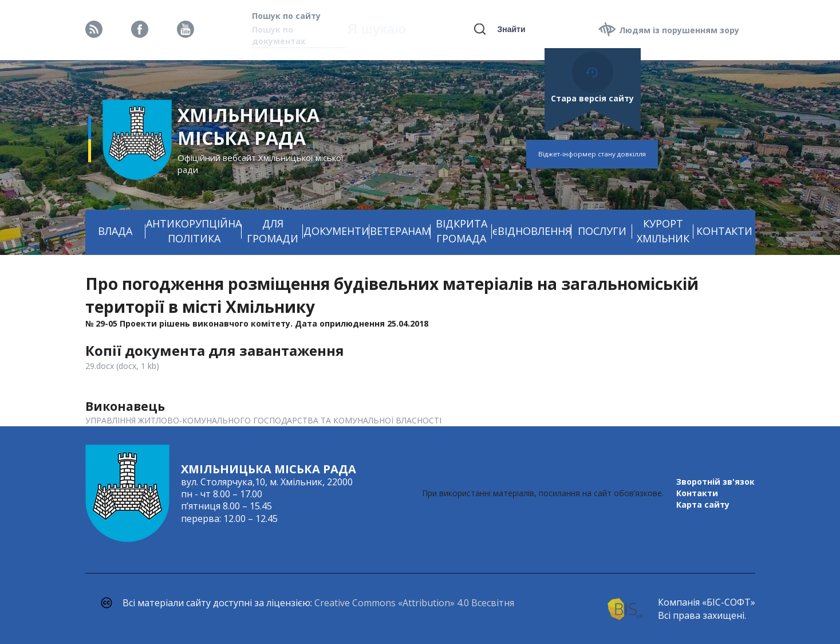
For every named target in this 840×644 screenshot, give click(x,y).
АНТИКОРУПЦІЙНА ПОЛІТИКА (194, 231)
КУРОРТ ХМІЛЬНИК (663, 231)
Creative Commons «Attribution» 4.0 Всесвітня (414, 603)
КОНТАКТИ (724, 231)
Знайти (511, 29)
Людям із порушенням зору (679, 30)
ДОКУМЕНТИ (336, 231)
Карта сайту (703, 504)
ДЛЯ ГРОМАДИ (273, 231)
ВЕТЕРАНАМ (400, 231)
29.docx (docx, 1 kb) (122, 366)
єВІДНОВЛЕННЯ (532, 231)
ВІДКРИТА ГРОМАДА (462, 231)
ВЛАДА (115, 231)
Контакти (697, 493)
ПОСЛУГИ (602, 231)
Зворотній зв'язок (715, 482)
